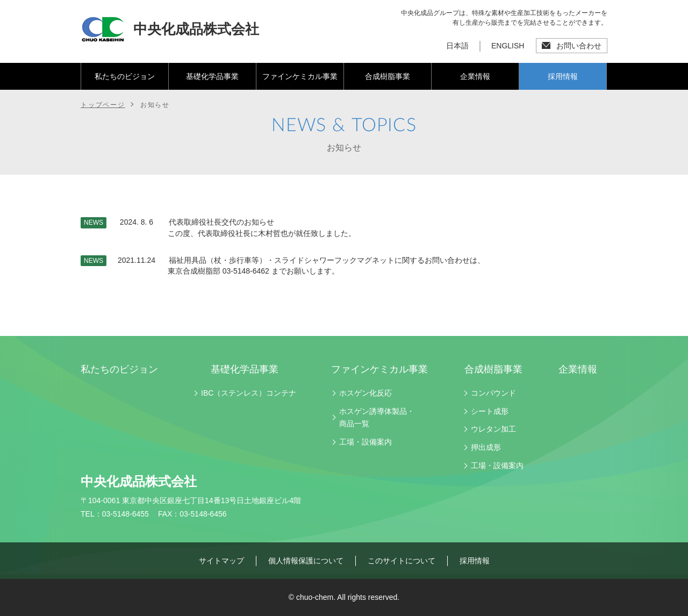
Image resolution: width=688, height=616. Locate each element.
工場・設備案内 (365, 442)
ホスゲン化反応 (365, 393)
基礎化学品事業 (212, 76)
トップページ (103, 105)
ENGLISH (508, 46)
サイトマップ (221, 561)
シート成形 (490, 411)
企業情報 (475, 76)
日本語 (457, 46)
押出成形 (486, 447)
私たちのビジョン (125, 76)
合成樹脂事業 (388, 76)
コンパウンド (493, 393)
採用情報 (563, 76)
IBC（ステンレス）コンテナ (249, 393)
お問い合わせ (579, 46)
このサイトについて (402, 561)
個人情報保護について (306, 561)
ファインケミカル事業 (300, 76)
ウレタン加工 (493, 429)
